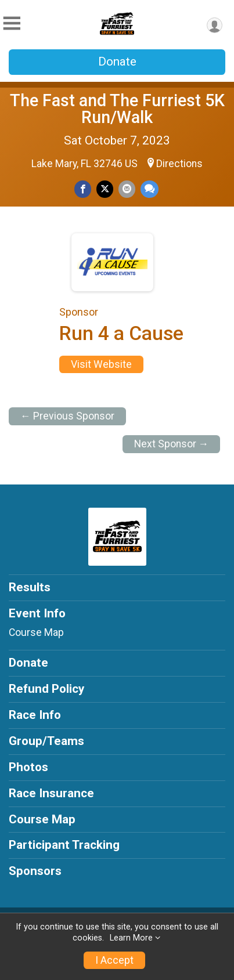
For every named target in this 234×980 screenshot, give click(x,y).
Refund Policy (46, 689)
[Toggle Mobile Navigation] (12, 23)
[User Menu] (215, 25)
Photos (28, 767)
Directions (179, 164)
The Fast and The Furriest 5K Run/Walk (117, 109)
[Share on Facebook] (83, 189)
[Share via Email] (127, 189)
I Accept (114, 960)
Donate (117, 62)
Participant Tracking (64, 845)
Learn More (131, 938)
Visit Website (101, 364)
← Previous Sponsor (67, 416)
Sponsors (35, 871)
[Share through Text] (150, 189)
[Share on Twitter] (105, 189)
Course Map (36, 632)
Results (30, 587)
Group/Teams (46, 741)
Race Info (35, 715)
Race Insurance (51, 793)
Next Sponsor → (172, 444)
